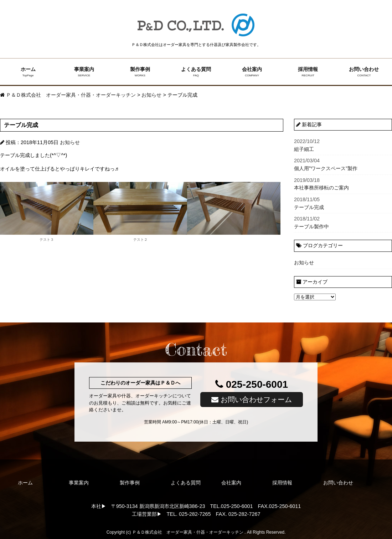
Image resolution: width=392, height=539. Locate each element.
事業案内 (84, 72)
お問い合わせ (364, 72)
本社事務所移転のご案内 (343, 184)
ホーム (28, 72)
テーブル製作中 (343, 222)
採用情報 (308, 72)
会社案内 (252, 72)
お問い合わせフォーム (252, 400)
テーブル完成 (343, 203)
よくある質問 (196, 72)
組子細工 (343, 145)
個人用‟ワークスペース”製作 (343, 164)
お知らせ (70, 142)
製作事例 (140, 72)
